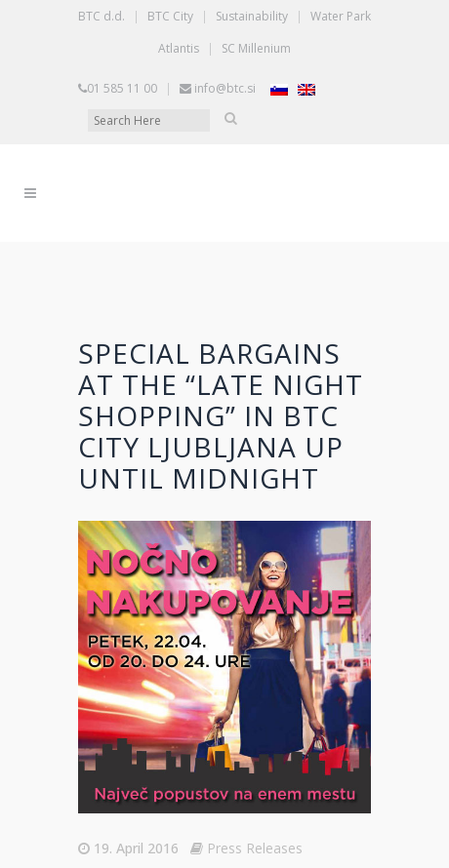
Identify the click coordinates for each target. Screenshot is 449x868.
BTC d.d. (102, 16)
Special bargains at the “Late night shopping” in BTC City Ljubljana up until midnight (221, 415)
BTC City (170, 16)
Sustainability (252, 16)
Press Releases (255, 848)
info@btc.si (225, 88)
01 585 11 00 (122, 88)
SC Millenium (256, 48)
